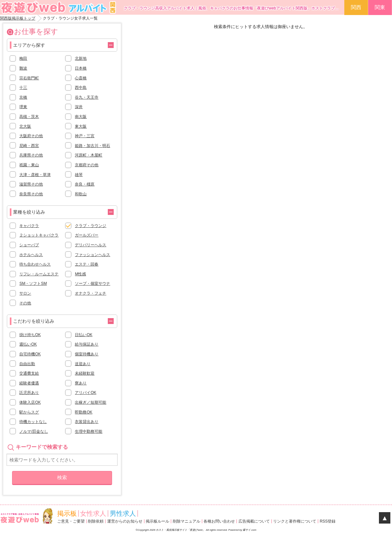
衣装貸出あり (87, 422)
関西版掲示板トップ (18, 18)
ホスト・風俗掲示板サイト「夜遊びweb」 (181, 530)
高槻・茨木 (29, 117)
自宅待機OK (30, 354)
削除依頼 (96, 521)
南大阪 (81, 117)
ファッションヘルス (92, 255)
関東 (380, 7)
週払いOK (28, 344)
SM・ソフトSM (33, 284)
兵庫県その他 (31, 155)
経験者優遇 (29, 383)
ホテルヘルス (31, 255)
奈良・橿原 (85, 184)
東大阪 (81, 126)
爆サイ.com (249, 530)
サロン (25, 293)
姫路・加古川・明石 (92, 146)
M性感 (80, 274)
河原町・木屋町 (89, 155)
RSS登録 (328, 521)
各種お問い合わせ (219, 521)
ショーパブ (29, 245)
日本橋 (81, 68)
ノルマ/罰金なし (33, 431)
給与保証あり (87, 344)
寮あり (81, 383)
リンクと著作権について (295, 521)
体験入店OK (30, 402)
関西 (356, 7)
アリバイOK (85, 393)
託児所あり (29, 393)
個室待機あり (87, 354)
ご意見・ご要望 (71, 521)
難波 (23, 68)
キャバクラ (29, 226)
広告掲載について (254, 521)
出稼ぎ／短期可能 (90, 402)
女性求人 (93, 513)
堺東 (23, 107)
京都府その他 (87, 165)
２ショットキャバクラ (39, 235)
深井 (79, 107)
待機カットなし (33, 422)
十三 (23, 88)
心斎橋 (81, 78)
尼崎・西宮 (29, 146)
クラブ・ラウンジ (90, 226)
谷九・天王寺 (87, 97)
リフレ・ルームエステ (39, 274)
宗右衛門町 (29, 78)
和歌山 (81, 194)
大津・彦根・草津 (35, 175)
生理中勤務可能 (89, 431)
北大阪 (25, 126)
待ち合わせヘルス (35, 264)
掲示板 (67, 513)
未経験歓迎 (85, 373)
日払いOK (83, 335)
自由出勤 (27, 364)
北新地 (81, 58)
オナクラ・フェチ (90, 293)
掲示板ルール (157, 521)
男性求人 (123, 513)
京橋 (23, 97)
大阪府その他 (31, 136)
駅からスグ (29, 412)
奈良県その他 (31, 194)
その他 (25, 303)
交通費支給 (29, 373)
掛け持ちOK (30, 335)
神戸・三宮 (85, 136)
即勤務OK (83, 412)
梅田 (23, 58)
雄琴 (79, 175)
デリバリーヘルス (90, 245)
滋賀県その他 (31, 184)
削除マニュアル (187, 521)
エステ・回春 (87, 264)
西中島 (81, 88)
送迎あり (83, 364)
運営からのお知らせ (125, 521)
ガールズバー (87, 235)
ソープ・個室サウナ (92, 284)
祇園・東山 (29, 165)
